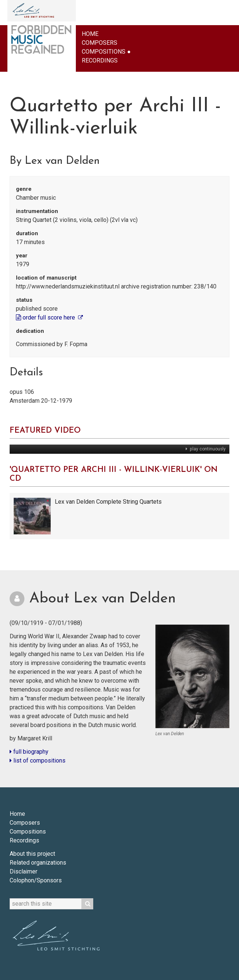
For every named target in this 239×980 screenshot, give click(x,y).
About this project (32, 854)
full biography (29, 752)
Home (90, 34)
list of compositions (38, 761)
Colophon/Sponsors (36, 880)
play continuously (207, 449)
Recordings (100, 60)
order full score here (46, 317)
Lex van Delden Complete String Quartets (108, 502)
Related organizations (38, 863)
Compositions (104, 52)
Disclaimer (23, 871)
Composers (100, 43)
